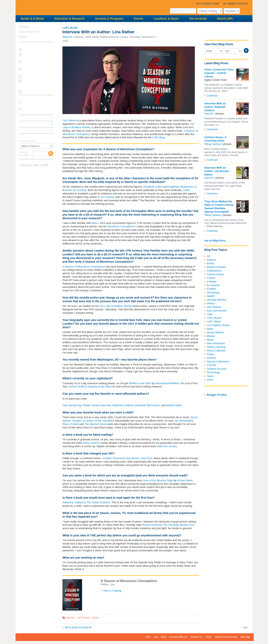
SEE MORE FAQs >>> (35, 92)
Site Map (245, 637)
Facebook (22, 173)
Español (25, 27)
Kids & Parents (29, 32)
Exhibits (211, 289)
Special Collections (218, 361)
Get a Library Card (208, 4)
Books (210, 263)
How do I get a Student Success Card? (35, 55)
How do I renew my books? (37, 76)
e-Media (212, 282)
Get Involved (198, 19)
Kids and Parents (217, 311)
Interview (70, 618)
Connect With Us (178, 637)
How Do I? (26, 45)
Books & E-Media (32, 19)
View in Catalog (112, 591)
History (211, 303)
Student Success (217, 369)
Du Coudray (108, 197)
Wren (95, 223)
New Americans (216, 343)
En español (213, 285)
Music (210, 340)
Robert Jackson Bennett (97, 405)
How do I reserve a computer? (33, 70)
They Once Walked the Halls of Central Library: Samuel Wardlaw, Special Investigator (219, 207)
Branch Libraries (216, 267)
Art (208, 256)
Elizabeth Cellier (153, 187)
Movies (211, 336)
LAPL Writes (214, 321)
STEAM (211, 365)
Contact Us (196, 637)
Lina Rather (69, 120)
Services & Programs (109, 19)
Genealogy (213, 292)
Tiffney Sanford (213, 144)
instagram (29, 173)
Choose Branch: (28, 141)
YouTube (36, 173)
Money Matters (215, 332)
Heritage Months (216, 300)
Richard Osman (151, 525)
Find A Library (28, 137)
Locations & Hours (166, 19)
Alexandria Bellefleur (167, 383)
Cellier (186, 190)
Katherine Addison (123, 405)
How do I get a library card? (37, 49)
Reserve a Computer (32, 118)
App (156, 637)
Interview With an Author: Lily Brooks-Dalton (217, 171)
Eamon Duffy (77, 387)
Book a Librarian (30, 130)
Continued (212, 96)
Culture (211, 278)
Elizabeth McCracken (148, 405)
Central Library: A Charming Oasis (215, 139)
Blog (164, 637)
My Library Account (236, 4)
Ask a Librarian (29, 124)
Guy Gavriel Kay (72, 405)
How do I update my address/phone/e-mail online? (34, 84)
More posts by (78, 627)
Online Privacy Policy (226, 637)
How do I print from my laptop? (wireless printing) (36, 63)
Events (139, 19)
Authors (96, 618)
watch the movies (167, 446)
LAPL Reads (83, 618)
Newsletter (43, 173)
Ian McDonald (183, 421)
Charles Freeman (113, 458)
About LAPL (225, 19)
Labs (210, 314)
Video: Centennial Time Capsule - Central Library (219, 73)
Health (211, 296)
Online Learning (216, 347)
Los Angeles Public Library (65, 7)
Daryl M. (67, 37)
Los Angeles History (218, 325)
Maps (210, 329)
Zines (210, 380)
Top (245, 628)
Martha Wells (174, 405)
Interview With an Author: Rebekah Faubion (215, 107)
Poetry (211, 354)
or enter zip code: (24, 154)
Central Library (215, 274)
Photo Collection (216, 351)
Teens (210, 376)
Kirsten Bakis (185, 480)
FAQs (208, 637)
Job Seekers (214, 307)
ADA (148, 637)
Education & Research (69, 19)
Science (211, 358)
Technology (213, 372)
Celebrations (214, 271)
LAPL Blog (70, 28)
